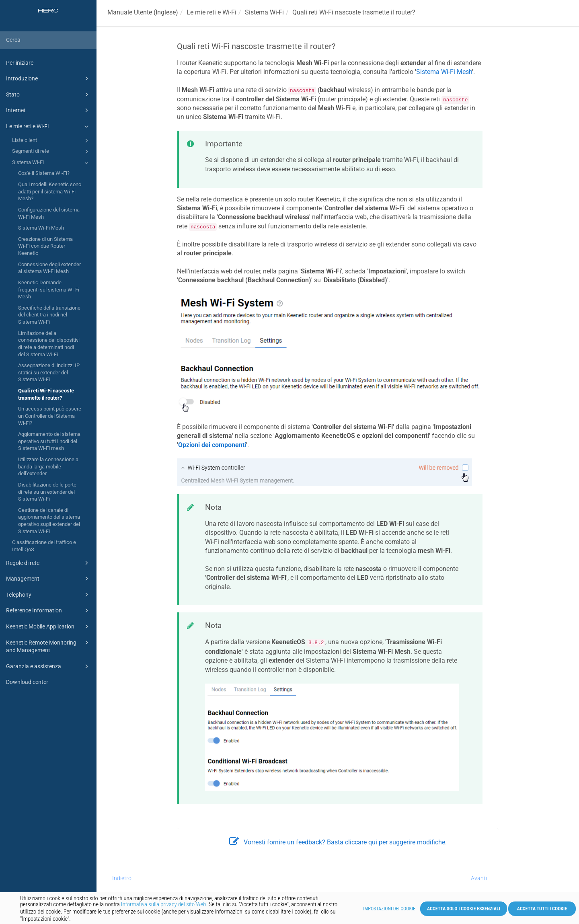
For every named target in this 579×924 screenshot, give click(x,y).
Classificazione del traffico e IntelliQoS (44, 546)
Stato (48, 94)
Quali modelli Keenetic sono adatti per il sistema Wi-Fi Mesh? (50, 191)
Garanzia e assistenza (48, 666)
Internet (48, 110)
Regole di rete (48, 563)
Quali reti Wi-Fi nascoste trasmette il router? (46, 394)
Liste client (51, 141)
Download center (27, 682)
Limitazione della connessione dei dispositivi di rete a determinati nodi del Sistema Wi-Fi (49, 344)
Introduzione (48, 78)
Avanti (479, 878)
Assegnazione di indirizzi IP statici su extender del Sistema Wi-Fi (49, 372)
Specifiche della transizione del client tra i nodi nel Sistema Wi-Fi (49, 315)
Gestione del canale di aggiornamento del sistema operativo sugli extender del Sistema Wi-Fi (49, 521)
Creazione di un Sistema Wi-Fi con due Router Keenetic (45, 246)
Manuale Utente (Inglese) (143, 12)
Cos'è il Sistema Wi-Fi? (44, 173)
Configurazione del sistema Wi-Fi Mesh (49, 213)
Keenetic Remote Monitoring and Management (48, 646)
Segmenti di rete (51, 152)
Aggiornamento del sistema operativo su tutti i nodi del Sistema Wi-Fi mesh (49, 441)
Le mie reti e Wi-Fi (48, 126)
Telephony (48, 595)
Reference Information (48, 610)
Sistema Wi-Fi (51, 163)
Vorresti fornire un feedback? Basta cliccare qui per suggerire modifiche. (338, 842)
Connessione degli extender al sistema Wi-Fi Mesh (49, 268)
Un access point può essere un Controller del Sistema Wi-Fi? (50, 416)
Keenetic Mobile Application (48, 626)
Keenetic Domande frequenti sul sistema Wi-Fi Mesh (49, 290)
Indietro (122, 878)
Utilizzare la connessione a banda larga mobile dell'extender (48, 466)
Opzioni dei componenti (212, 445)
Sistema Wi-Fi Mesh (41, 228)
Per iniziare (20, 63)
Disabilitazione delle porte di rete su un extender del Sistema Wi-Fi (47, 492)
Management (48, 579)
